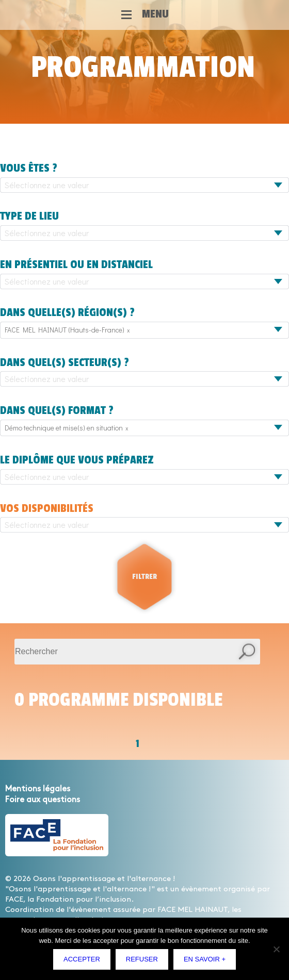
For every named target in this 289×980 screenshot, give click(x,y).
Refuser (142, 959)
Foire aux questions (43, 800)
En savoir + (205, 959)
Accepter (82, 959)
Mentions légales (38, 789)
